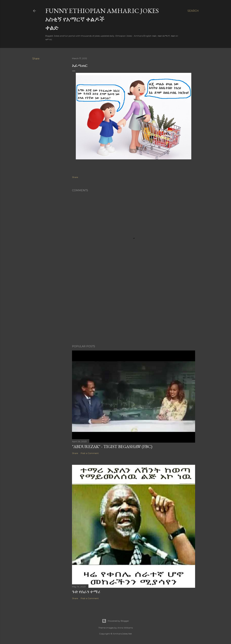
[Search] (193, 11)
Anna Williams (125, 628)
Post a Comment (90, 453)
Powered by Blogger (115, 621)
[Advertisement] (134, 310)
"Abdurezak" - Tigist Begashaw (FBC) (112, 446)
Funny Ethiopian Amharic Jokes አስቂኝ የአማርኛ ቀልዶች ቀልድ (102, 19)
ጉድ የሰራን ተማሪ (86, 592)
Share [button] (36, 59)
